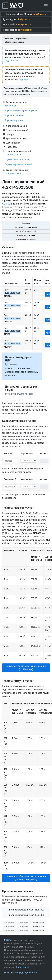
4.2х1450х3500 (38, 927)
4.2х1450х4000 (9, 931)
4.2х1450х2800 (9, 927)
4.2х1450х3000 (24, 927)
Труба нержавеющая (17, 102)
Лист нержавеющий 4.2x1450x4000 (26, 915)
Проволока (12, 147)
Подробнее (24, 80)
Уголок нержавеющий (17, 170)
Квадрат (10, 134)
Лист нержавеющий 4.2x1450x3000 (26, 910)
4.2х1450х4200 (24, 931)
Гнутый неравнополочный (18, 164)
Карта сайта (22, 967)
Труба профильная (14, 115)
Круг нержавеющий (16, 138)
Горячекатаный (13, 155)
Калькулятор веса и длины (26, 227)
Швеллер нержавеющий (19, 151)
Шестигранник (14, 143)
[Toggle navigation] (46, 6)
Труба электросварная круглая (21, 111)
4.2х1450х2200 (24, 923)
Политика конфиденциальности (21, 973)
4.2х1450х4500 (38, 931)
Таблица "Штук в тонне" (26, 235)
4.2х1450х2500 (38, 923)
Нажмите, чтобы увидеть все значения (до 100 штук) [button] (26, 668)
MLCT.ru (8, 940)
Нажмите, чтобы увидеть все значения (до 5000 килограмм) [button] (26, 878)
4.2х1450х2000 (9, 923)
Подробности (12, 60)
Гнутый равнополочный (17, 160)
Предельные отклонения (26, 239)
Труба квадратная (14, 120)
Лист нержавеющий (16, 126)
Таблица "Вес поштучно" (26, 231)
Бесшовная (11, 106)
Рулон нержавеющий (17, 130)
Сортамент (26, 223)
